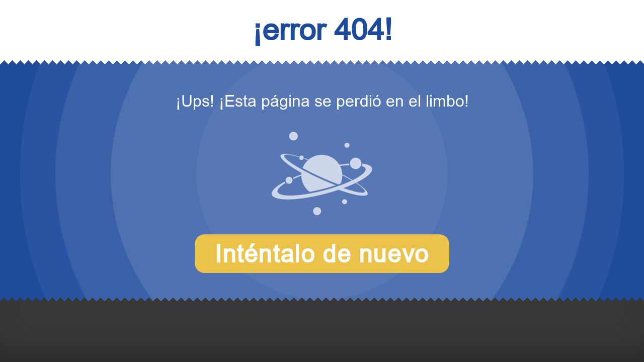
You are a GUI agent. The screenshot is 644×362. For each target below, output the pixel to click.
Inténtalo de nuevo (322, 254)
